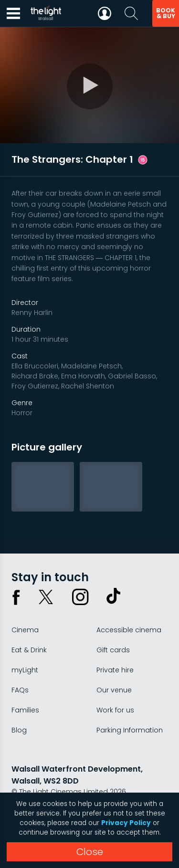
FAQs (20, 690)
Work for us (115, 710)
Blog (19, 730)
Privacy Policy (126, 823)
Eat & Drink (29, 650)
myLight (25, 670)
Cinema (25, 630)
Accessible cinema (129, 630)
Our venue (114, 690)
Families (25, 710)
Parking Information (130, 730)
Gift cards (113, 650)
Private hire (115, 670)
